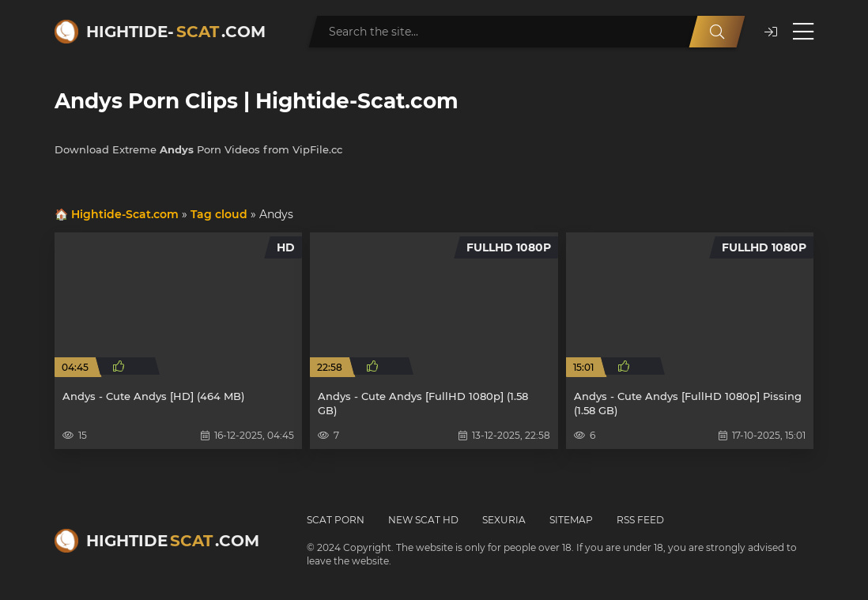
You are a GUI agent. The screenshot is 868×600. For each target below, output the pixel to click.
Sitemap (571, 520)
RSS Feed (640, 520)
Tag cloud (219, 214)
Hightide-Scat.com (125, 214)
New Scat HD (423, 520)
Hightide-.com (176, 32)
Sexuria (504, 520)
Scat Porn (336, 520)
